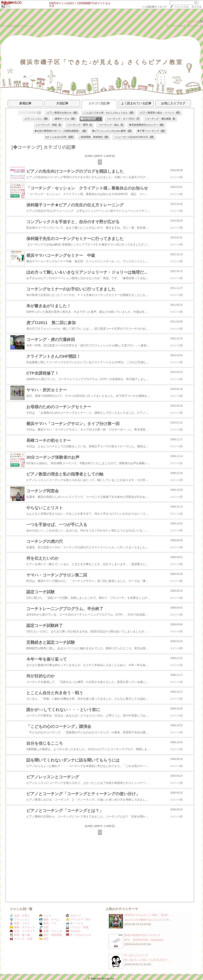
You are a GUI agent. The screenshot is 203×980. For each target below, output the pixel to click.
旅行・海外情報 (50, 935)
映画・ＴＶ (48, 923)
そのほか (73, 931)
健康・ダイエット (22, 927)
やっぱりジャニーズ (136, 955)
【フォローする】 (176, 26)
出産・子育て (20, 916)
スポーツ (73, 916)
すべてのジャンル (79, 935)
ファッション (20, 919)
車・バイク (75, 923)
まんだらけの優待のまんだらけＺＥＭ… (148, 920)
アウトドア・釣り (79, 919)
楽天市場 (197, 7)
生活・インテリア (22, 931)
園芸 (44, 939)
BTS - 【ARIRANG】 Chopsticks (144, 940)
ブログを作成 (181, 7)
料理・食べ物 (20, 935)
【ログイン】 (195, 26)
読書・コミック (50, 931)
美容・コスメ (20, 923)
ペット (45, 916)
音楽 (8, 6)
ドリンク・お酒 (21, 939)
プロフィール (26, 26)
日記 (14, 26)
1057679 (192, 22)
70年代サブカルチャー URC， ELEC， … (149, 915)
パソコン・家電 (77, 927)
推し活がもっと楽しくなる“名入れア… (147, 960)
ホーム (5, 26)
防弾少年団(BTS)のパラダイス (142, 935)
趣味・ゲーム (49, 919)
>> (154, 7)
